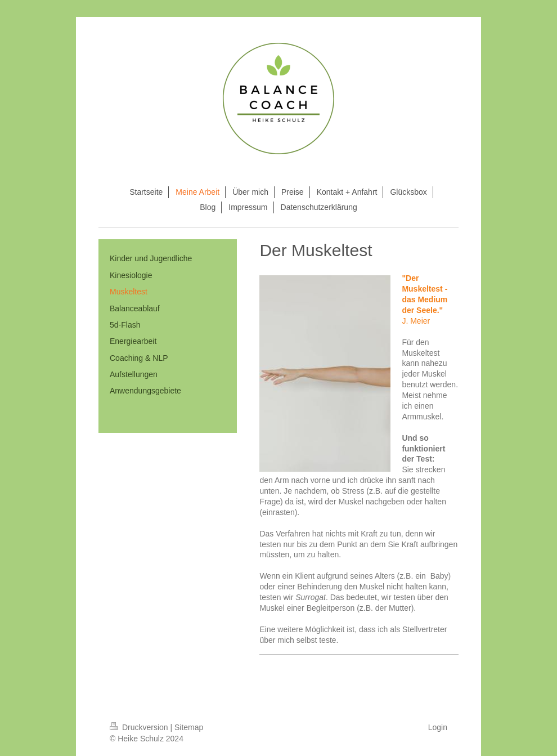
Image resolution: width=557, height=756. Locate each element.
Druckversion (140, 727)
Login (438, 727)
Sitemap (189, 727)
